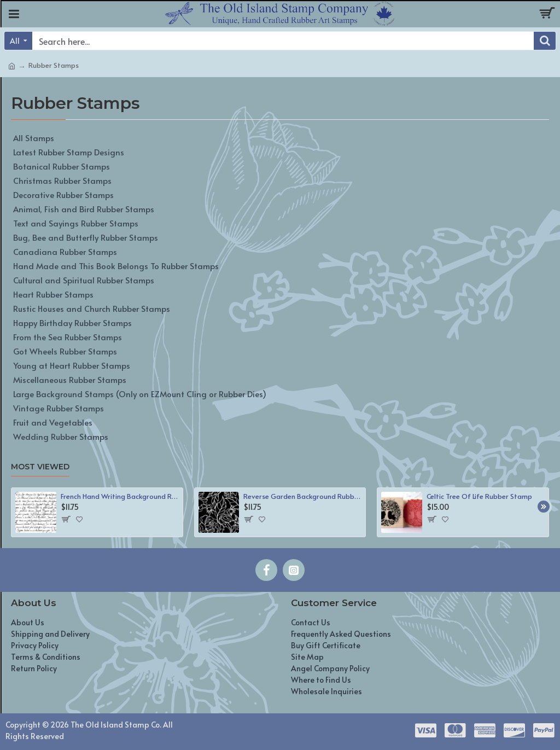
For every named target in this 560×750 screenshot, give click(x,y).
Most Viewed (40, 467)
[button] (544, 507)
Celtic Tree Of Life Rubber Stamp (479, 496)
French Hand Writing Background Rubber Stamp (120, 496)
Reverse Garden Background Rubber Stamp (302, 496)
